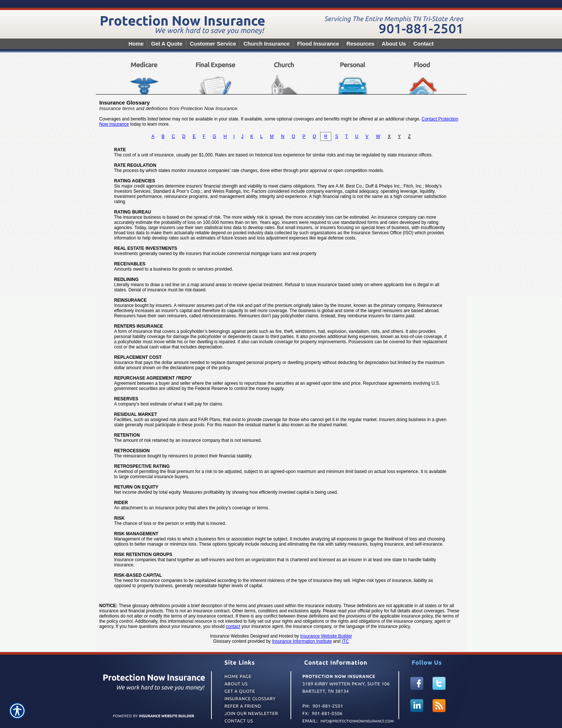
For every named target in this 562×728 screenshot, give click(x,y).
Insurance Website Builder (326, 636)
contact (233, 626)
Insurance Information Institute (302, 641)
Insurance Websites (229, 636)
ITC (345, 641)
